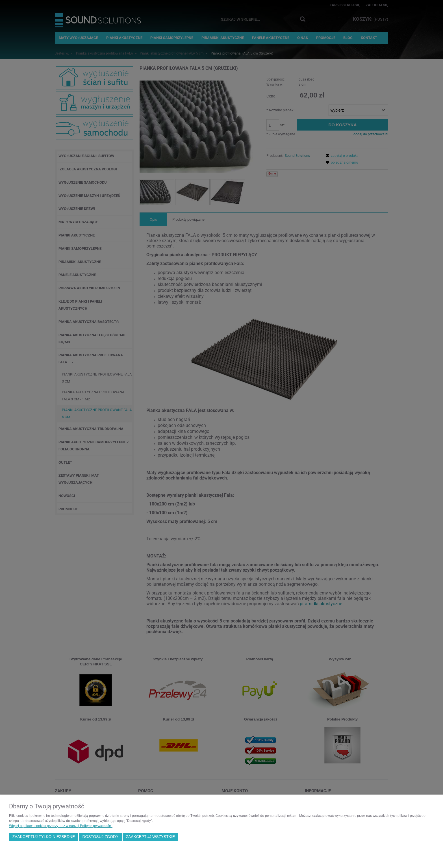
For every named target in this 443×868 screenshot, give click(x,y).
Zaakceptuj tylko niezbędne (44, 837)
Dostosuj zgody (100, 837)
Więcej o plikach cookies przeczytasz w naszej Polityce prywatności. (61, 826)
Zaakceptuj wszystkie (150, 837)
